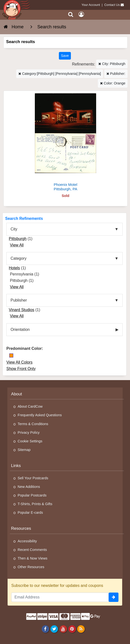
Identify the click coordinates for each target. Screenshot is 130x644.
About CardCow (30, 406)
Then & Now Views (32, 558)
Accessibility (27, 541)
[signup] (114, 597)
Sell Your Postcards (33, 478)
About (17, 394)
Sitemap (24, 450)
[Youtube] (63, 629)
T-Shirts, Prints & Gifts (35, 504)
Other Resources (31, 567)
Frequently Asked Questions (40, 415)
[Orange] (11, 355)
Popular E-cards (30, 513)
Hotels (14, 268)
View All (17, 245)
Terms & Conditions (33, 424)
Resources (21, 528)
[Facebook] (45, 629)
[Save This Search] (65, 56)
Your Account (91, 5)
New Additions (29, 487)
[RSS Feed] (81, 629)
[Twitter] (54, 629)
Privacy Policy (29, 433)
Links (16, 466)
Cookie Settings (30, 441)
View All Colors (19, 362)
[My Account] (81, 14)
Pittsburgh (18, 239)
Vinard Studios (22, 310)
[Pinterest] (72, 629)
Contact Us (112, 5)
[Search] (71, 14)
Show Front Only (21, 369)
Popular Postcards (32, 495)
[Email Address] (60, 597)
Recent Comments (32, 550)
